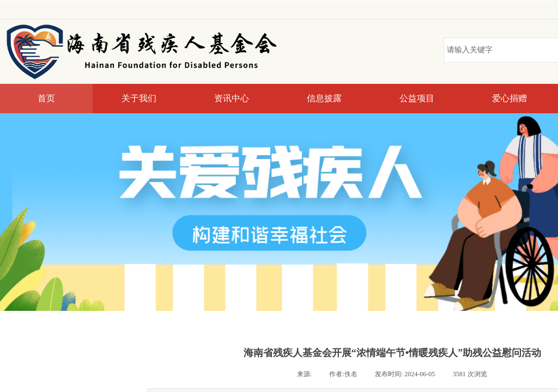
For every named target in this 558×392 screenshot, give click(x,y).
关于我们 (139, 98)
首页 (46, 98)
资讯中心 (232, 98)
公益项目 (417, 98)
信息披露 (324, 98)
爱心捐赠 (510, 98)
